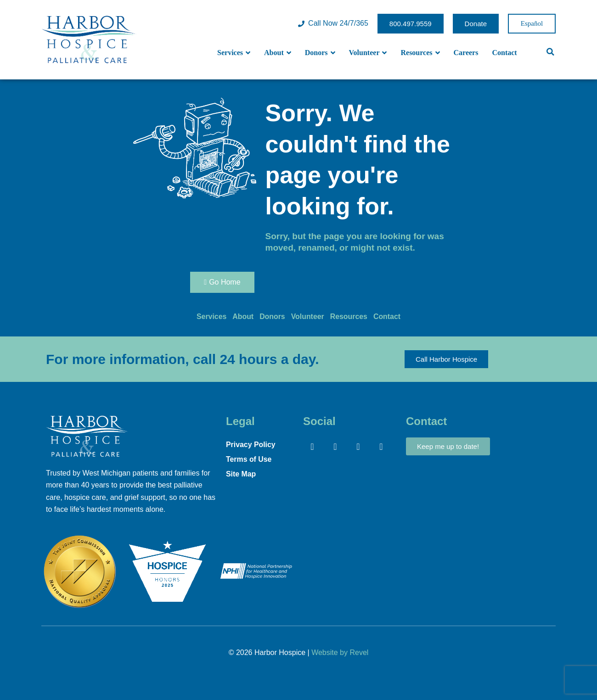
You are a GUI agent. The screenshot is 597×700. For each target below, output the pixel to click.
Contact (504, 53)
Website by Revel (340, 652)
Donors (320, 53)
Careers (466, 53)
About (278, 53)
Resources (420, 53)
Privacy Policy (251, 445)
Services (234, 53)
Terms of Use (249, 459)
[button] (551, 52)
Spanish (532, 24)
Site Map (241, 474)
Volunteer (368, 53)
